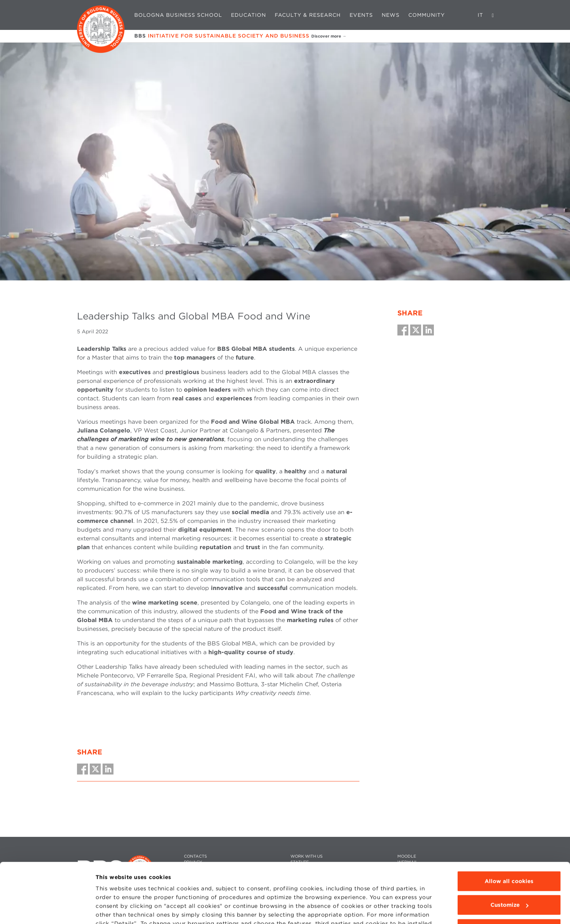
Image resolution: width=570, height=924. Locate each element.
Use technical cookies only (509, 886)
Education (249, 15)
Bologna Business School (178, 15)
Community (427, 15)
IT (480, 15)
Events (361, 15)
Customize (509, 862)
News (391, 15)
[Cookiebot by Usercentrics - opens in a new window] (47, 910)
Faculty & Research (308, 15)
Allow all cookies (509, 839)
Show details (114, 910)
